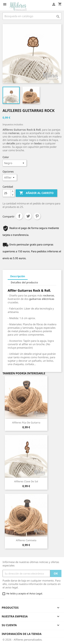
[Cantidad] (7, 193)
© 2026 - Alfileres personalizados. (22, 640)
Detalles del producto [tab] (24, 282)
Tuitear (28, 216)
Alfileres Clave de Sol (26, 481)
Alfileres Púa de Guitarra (26, 422)
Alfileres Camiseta (26, 540)
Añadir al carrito (36, 193)
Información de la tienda (22, 634)
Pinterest (37, 216)
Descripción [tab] (18, 276)
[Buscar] (32, 16)
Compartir (19, 216)
